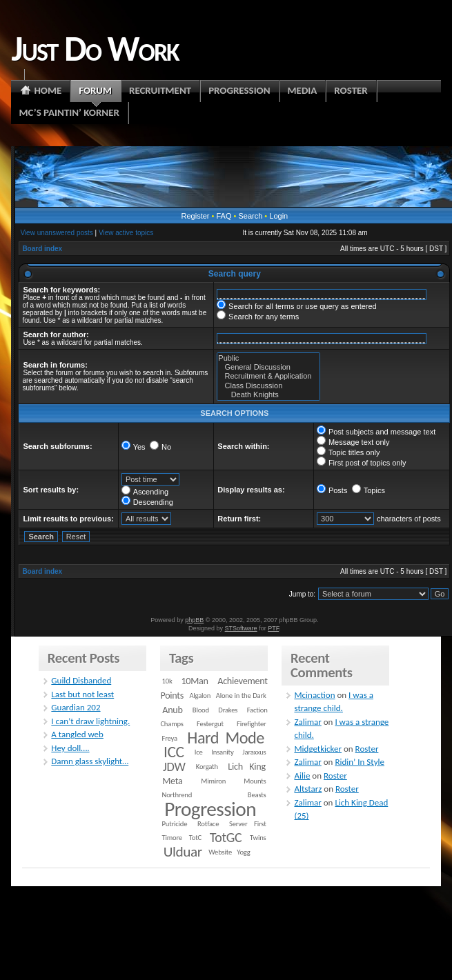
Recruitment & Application (268, 376)
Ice (199, 752)
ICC (174, 752)
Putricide (175, 824)
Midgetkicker (318, 749)
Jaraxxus (254, 752)
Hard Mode (226, 738)
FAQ (224, 216)
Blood (201, 710)
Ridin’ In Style (360, 762)
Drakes (228, 710)
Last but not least (82, 694)
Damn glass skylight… (90, 761)
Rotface (208, 824)
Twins (258, 838)
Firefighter (251, 724)
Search (250, 216)
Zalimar (307, 722)
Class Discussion (268, 386)
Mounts (255, 781)
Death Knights (268, 395)
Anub (172, 710)
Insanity (222, 752)
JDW (174, 767)
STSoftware (241, 628)
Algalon (200, 696)
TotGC (226, 837)
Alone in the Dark (241, 696)
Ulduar (183, 852)
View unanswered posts (56, 233)
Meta (172, 781)
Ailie (302, 776)
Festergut (210, 724)
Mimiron (213, 781)
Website (220, 852)
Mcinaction (314, 695)
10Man (194, 681)
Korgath (207, 767)
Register (196, 216)
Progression (210, 809)
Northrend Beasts (214, 795)
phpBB (194, 620)
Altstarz (308, 789)
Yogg (243, 852)
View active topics (126, 233)
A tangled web (77, 734)
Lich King (247, 767)
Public (268, 358)
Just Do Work (95, 48)
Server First (248, 824)
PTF (273, 628)
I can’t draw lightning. (90, 721)
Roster (367, 749)
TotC (195, 838)
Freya (170, 738)
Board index (42, 249)
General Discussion (268, 367)
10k (167, 681)
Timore (172, 838)
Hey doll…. (70, 748)
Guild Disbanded (81, 680)
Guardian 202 (76, 707)
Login (278, 216)
